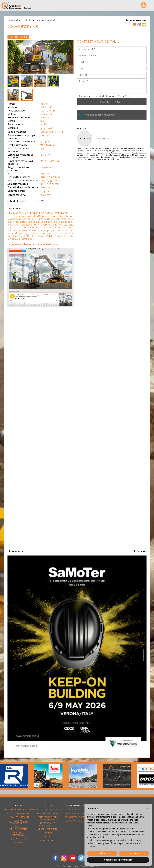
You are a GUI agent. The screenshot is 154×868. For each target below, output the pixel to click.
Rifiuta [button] (102, 853)
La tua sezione (77, 810)
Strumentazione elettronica (18, 834)
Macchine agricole (48, 840)
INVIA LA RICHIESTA (112, 102)
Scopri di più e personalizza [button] (118, 860)
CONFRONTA (18, 37)
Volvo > (45, 104)
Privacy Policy (124, 96)
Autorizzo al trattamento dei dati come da (105, 96)
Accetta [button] (134, 853)
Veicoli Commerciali (18, 817)
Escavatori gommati (46, 20)
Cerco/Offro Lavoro (77, 821)
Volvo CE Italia (103, 139)
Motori (48, 837)
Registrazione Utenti (77, 813)
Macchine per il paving (18, 813)
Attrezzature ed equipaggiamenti (18, 822)
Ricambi (18, 843)
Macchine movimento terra (21, 20)
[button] (148, 809)
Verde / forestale (19, 839)
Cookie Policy (73, 866)
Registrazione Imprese (77, 817)
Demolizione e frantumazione (19, 828)
